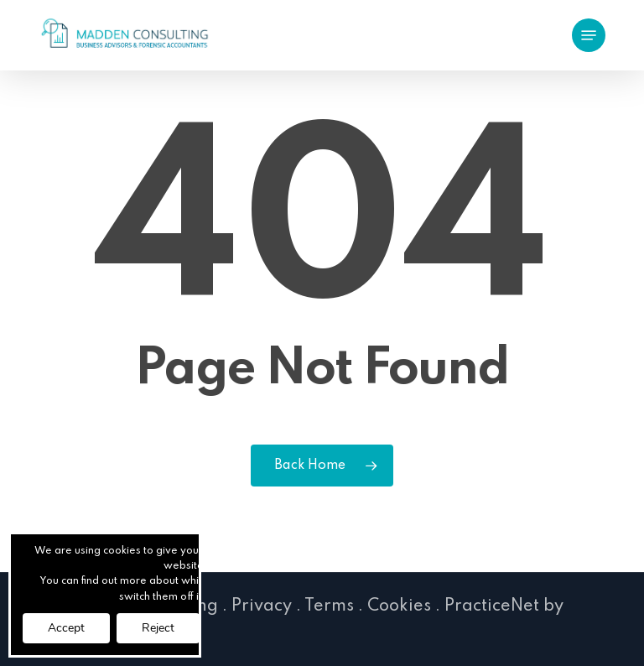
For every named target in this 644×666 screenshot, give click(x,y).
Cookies (399, 606)
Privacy (262, 606)
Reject (158, 628)
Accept (66, 628)
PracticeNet (492, 606)
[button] (589, 35)
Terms (329, 606)
